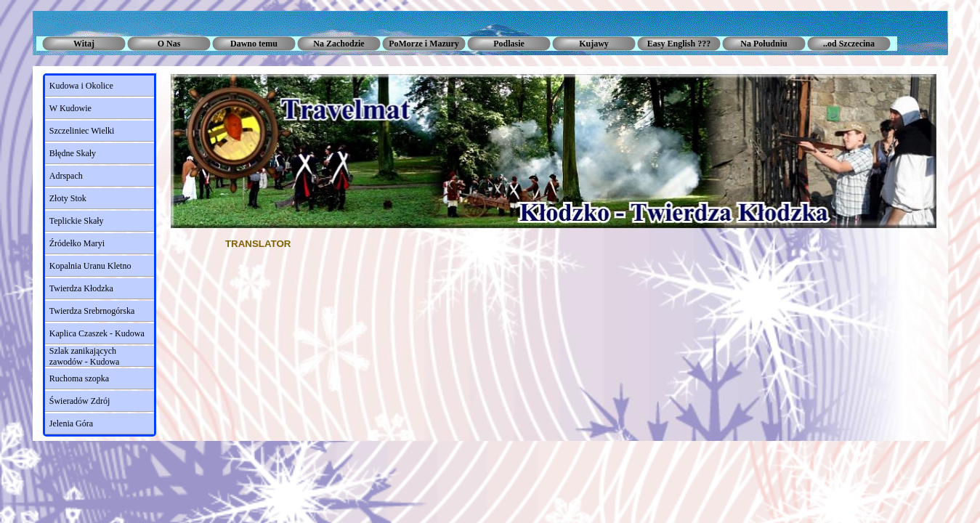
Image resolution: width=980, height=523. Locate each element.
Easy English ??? (679, 44)
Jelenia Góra (71, 423)
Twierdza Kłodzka (81, 288)
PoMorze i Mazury (424, 44)
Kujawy (594, 44)
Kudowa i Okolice (81, 86)
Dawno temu (254, 44)
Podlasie (509, 44)
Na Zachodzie (339, 44)
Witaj (84, 44)
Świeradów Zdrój (80, 401)
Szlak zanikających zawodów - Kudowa (85, 356)
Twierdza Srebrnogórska (92, 311)
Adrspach (66, 176)
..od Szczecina (849, 44)
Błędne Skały (73, 153)
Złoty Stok (68, 198)
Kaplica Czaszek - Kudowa (97, 333)
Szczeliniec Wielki (82, 131)
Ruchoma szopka (79, 378)
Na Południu (764, 44)
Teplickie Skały (77, 221)
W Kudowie (70, 108)
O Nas (169, 44)
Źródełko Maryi (77, 243)
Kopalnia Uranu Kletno (90, 266)
